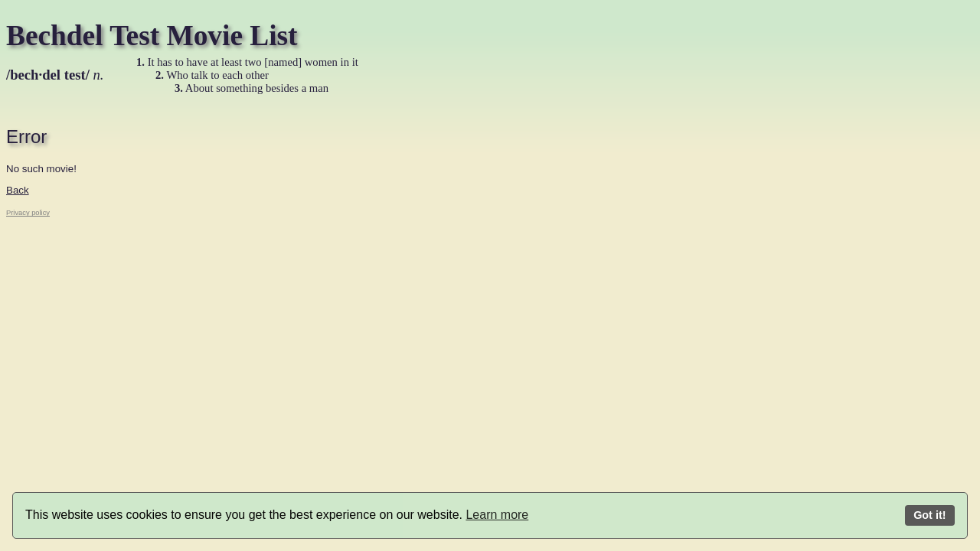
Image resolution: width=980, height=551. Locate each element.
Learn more (497, 515)
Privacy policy (28, 213)
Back (18, 190)
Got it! (929, 515)
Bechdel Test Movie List (152, 36)
